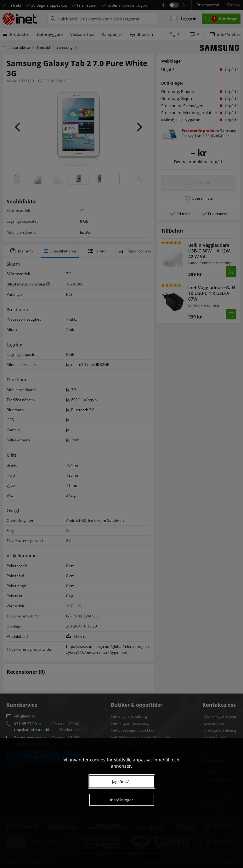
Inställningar (121, 800)
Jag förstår (121, 782)
